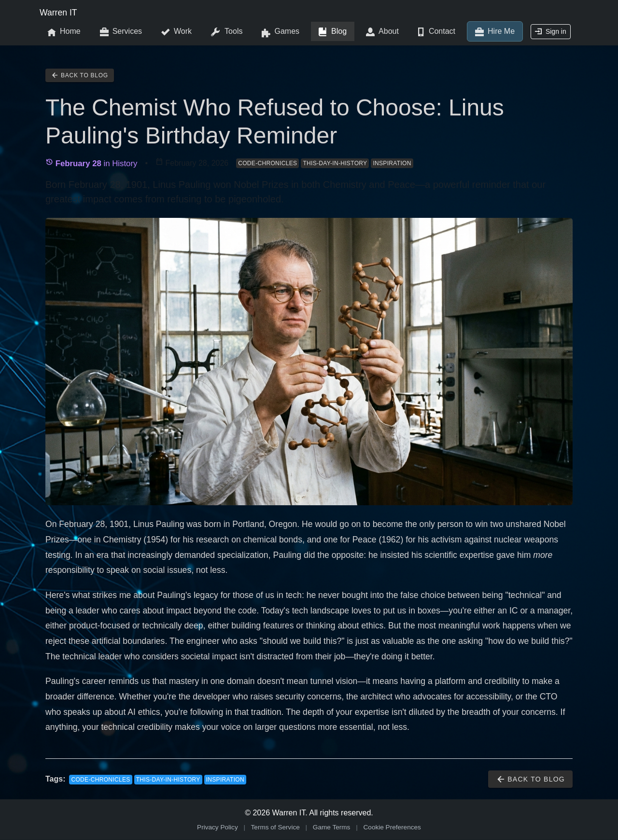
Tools (227, 32)
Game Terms (332, 827)
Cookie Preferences (392, 827)
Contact (437, 32)
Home (64, 32)
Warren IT (58, 13)
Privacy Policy (218, 827)
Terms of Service (275, 827)
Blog (333, 32)
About (382, 32)
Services (121, 32)
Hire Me (495, 32)
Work (176, 32)
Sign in (551, 31)
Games (281, 32)
